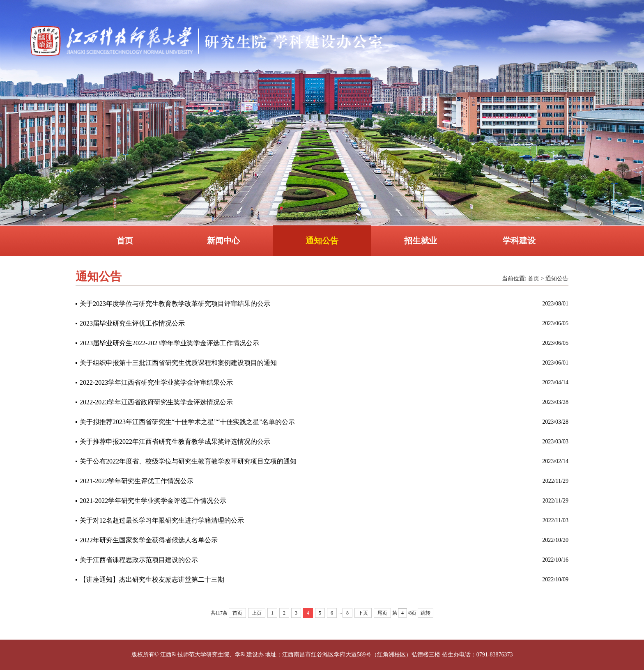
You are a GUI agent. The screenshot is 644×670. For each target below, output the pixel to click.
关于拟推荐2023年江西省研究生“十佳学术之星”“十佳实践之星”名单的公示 (187, 422)
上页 (257, 613)
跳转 (425, 613)
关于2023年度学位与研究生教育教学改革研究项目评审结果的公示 (175, 304)
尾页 (382, 613)
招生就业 (421, 241)
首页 (125, 241)
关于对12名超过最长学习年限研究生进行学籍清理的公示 (162, 520)
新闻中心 (223, 241)
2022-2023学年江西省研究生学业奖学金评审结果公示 (156, 382)
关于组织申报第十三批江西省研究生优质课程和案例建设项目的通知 (178, 363)
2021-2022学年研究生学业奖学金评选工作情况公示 (153, 501)
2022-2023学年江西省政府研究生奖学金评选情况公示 (156, 402)
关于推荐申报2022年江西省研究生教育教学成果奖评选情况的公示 (175, 442)
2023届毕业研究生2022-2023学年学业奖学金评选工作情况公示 (169, 343)
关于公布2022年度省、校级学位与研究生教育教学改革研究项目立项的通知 (188, 461)
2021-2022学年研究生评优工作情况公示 (137, 481)
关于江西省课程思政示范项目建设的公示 (139, 560)
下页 (363, 613)
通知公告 (322, 241)
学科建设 (519, 241)
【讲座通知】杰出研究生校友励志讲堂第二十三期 (152, 579)
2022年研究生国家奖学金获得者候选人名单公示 (149, 540)
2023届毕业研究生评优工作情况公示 (132, 323)
